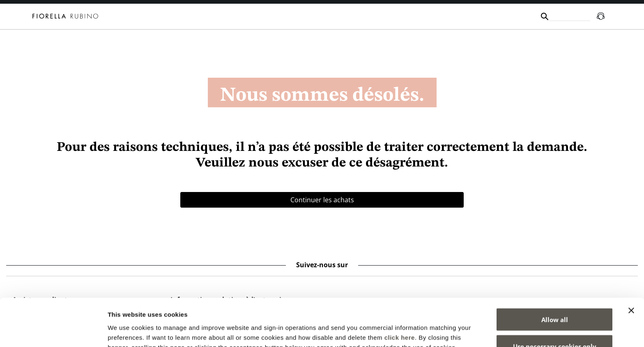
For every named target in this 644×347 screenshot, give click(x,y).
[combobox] (570, 16)
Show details (431, 331)
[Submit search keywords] (545, 16)
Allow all (555, 276)
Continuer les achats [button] (322, 200)
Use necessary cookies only (555, 303)
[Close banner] (631, 267)
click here (400, 294)
